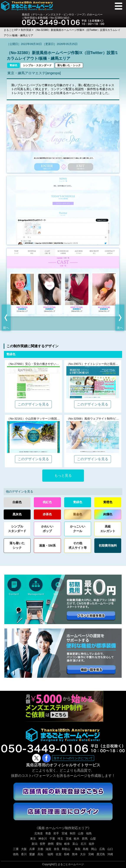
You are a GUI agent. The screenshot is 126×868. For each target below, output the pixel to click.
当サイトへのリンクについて (73, 758)
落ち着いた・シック (69, 65)
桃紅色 (47, 502)
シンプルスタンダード (17, 529)
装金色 (78, 514)
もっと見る (63, 475)
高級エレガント (108, 529)
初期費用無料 (108, 546)
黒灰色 (17, 514)
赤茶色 (47, 514)
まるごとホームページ (71, 864)
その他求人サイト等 (78, 545)
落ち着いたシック (17, 545)
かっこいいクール (78, 529)
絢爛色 (108, 514)
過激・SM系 (47, 546)
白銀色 (17, 502)
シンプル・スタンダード (37, 65)
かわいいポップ (47, 529)
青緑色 (13, 65)
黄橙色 (108, 502)
